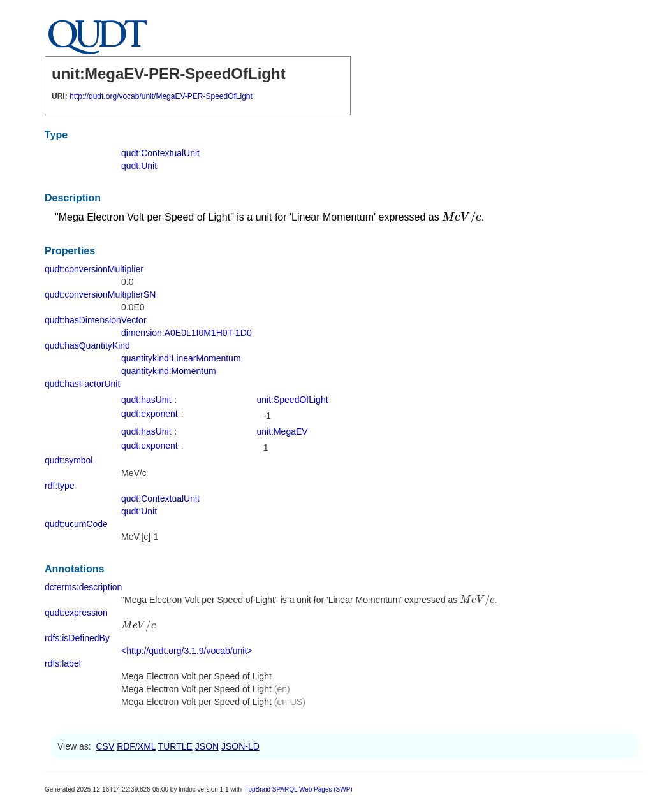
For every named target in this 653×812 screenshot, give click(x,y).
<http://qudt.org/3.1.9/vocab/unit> (187, 651)
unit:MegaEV (282, 431)
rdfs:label (63, 663)
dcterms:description (83, 587)
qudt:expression (76, 613)
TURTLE (175, 746)
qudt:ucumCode (76, 524)
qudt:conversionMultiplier (94, 269)
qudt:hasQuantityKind (87, 345)
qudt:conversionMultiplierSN (100, 294)
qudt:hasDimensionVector (96, 320)
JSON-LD (240, 746)
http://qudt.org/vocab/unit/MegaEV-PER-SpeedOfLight (161, 96)
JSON (207, 746)
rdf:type (60, 486)
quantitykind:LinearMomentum (181, 358)
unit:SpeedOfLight (293, 400)
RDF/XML (136, 746)
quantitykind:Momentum (169, 371)
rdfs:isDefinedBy (77, 638)
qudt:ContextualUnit (160, 153)
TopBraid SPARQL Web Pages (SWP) (298, 789)
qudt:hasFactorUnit (82, 384)
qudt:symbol (69, 460)
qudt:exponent (150, 414)
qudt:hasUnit (146, 400)
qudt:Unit (139, 166)
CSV (105, 746)
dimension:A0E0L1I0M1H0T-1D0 (187, 333)
